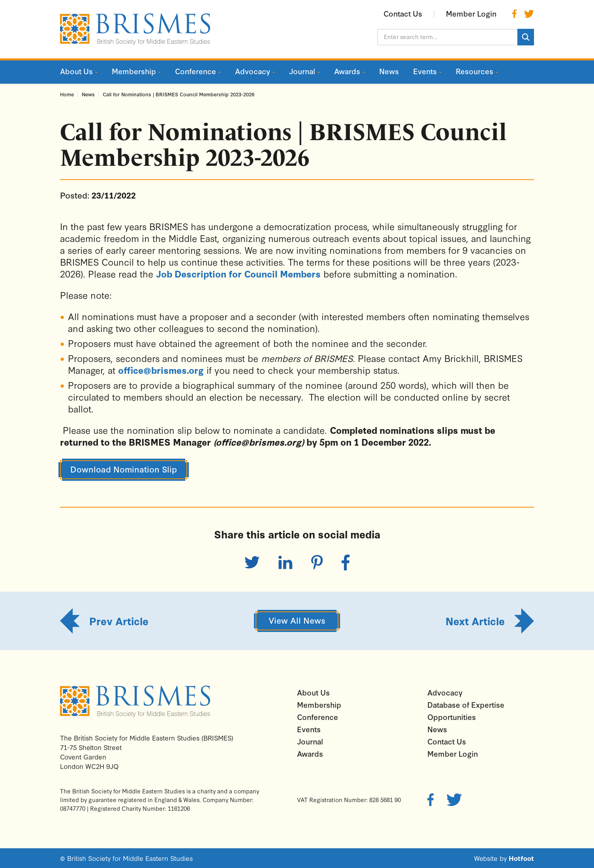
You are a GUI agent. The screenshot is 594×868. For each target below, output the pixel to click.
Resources (475, 71)
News (88, 94)
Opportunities (452, 717)
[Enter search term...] (447, 37)
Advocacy (445, 692)
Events (309, 729)
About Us (313, 692)
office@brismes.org (161, 370)
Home (67, 94)
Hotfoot (521, 858)
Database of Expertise (466, 705)
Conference (318, 717)
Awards (310, 754)
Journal (310, 741)
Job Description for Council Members (238, 274)
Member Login (453, 754)
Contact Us (447, 741)
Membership (319, 705)
